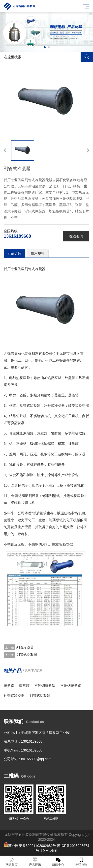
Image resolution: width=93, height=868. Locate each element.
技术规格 (38, 253)
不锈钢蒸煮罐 (71, 686)
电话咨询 (81, 862)
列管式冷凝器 (27, 655)
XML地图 (50, 851)
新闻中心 (58, 862)
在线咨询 (76, 236)
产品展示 (35, 862)
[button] (45, 47)
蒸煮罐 (24, 686)
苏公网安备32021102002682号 (32, 846)
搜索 (87, 57)
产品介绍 (15, 253)
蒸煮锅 (9, 686)
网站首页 (12, 862)
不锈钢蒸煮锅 (45, 686)
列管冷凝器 (25, 647)
